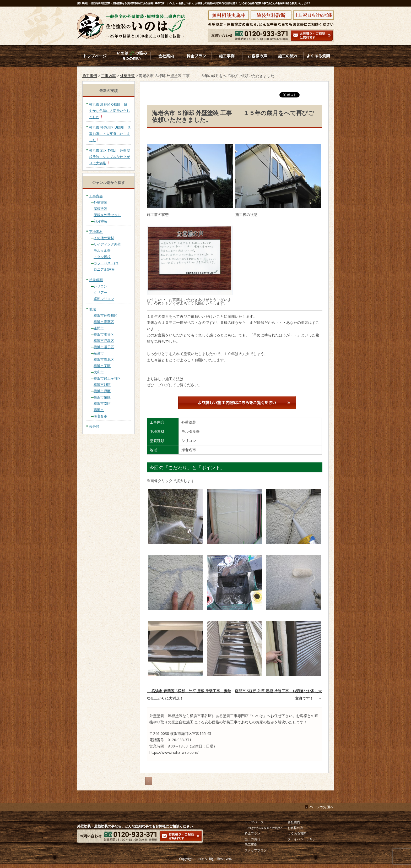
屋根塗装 (100, 209)
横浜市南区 (102, 403)
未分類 (94, 427)
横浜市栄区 (102, 366)
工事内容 (109, 76)
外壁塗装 (127, 76)
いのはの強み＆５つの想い (263, 828)
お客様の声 (295, 828)
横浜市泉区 (102, 397)
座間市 (99, 328)
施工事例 (90, 76)
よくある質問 (297, 833)
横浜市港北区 (104, 359)
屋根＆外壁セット (107, 215)
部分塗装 (100, 221)
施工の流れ (252, 839)
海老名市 (100, 416)
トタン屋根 (102, 257)
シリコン (100, 286)
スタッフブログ (256, 850)
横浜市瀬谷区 (104, 334)
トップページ (254, 822)
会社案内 (294, 822)
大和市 (99, 372)
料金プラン (252, 833)
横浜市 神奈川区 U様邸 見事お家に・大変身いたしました (110, 134)
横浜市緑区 (102, 391)
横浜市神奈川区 (106, 315)
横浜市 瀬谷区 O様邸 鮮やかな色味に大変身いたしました (110, 111)
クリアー (100, 292)
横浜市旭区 (102, 385)
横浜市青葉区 (104, 322)
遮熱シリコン (104, 299)
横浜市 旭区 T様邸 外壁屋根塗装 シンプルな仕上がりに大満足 (110, 157)
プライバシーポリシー (303, 839)
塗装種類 (96, 280)
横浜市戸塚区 (104, 341)
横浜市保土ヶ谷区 (107, 378)
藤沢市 (99, 410)
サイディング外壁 (107, 244)
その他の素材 (104, 238)
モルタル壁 (102, 250)
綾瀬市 (99, 353)
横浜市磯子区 (104, 347)
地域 (93, 309)
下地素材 (96, 232)
